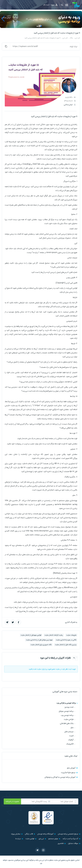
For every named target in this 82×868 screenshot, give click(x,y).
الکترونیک (70, 744)
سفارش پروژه (16, 834)
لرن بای (41, 839)
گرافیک (71, 740)
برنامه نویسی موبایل (66, 711)
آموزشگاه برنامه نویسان (45, 834)
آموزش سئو (71, 768)
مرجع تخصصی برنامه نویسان (68, 834)
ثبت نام (46, 5)
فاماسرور (61, 843)
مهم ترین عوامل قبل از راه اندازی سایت (39, 640)
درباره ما (18, 839)
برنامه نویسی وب (67, 715)
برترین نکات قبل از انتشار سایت (66, 645)
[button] (61, 5)
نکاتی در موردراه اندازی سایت (66, 640)
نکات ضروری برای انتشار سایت (41, 645)
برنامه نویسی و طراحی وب (66, 703)
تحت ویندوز (69, 707)
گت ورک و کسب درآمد (70, 839)
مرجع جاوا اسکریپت (68, 772)
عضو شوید (51, 669)
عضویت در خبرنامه (12, 801)
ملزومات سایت (71, 635)
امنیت (71, 736)
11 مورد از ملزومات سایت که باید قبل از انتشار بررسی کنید (57, 33)
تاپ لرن (44, 860)
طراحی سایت (69, 719)
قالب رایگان (29, 834)
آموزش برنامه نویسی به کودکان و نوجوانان (60, 777)
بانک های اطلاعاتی (67, 723)
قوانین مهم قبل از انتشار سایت (31, 635)
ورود (53, 5)
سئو (72, 728)
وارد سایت (41, 669)
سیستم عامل (69, 732)
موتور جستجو (53, 839)
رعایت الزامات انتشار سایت (54, 635)
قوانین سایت (30, 839)
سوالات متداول (73, 843)
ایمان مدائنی (68, 105)
